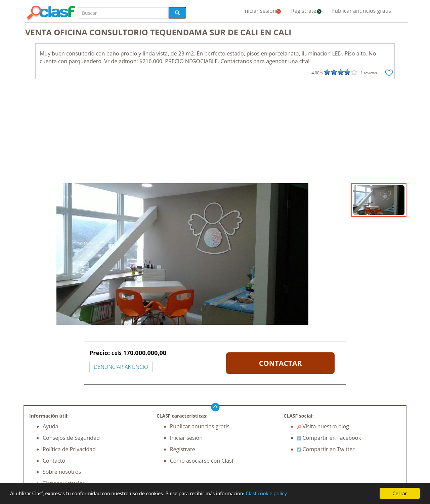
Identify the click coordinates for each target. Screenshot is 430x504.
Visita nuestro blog (323, 426)
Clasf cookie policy (274, 494)
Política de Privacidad (69, 449)
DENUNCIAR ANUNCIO (121, 367)
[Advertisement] (215, 133)
